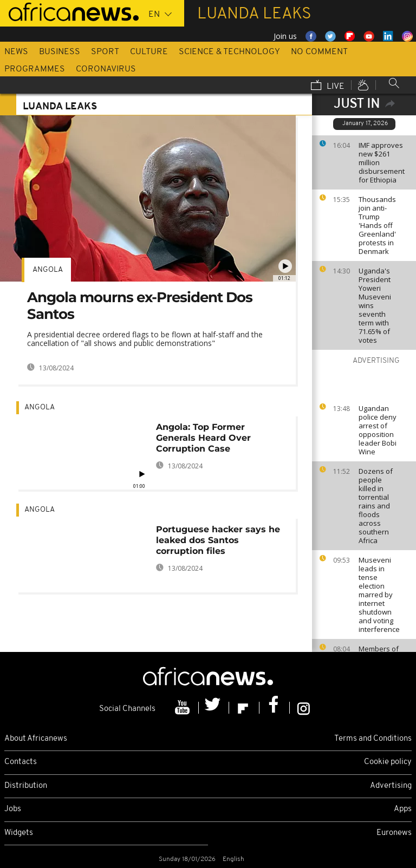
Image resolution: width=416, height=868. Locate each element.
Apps (403, 809)
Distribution (26, 786)
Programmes (35, 69)
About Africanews (36, 739)
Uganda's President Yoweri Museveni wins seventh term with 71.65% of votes (375, 305)
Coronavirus (106, 69)
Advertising (391, 786)
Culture (149, 52)
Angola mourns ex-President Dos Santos (140, 306)
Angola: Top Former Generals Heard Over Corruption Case (203, 438)
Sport (105, 52)
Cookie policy (388, 762)
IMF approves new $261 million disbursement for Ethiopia (382, 162)
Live (328, 86)
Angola (48, 270)
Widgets (19, 833)
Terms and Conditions (373, 739)
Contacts (21, 762)
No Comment (319, 52)
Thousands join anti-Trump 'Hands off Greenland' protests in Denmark (377, 225)
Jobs (13, 809)
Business (60, 52)
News (16, 52)
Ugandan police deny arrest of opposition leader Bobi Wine (378, 430)
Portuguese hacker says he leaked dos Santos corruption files (218, 540)
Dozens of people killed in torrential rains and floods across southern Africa (376, 506)
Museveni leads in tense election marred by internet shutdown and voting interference (379, 595)
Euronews (394, 833)
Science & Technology (229, 52)
